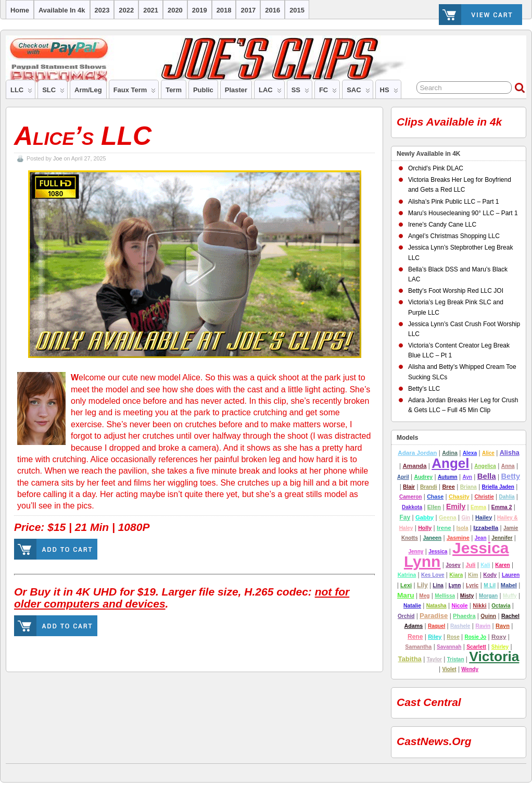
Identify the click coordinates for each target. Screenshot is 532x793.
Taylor (434, 659)
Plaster (236, 90)
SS (300, 92)
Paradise (434, 616)
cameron (410, 497)
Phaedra (464, 616)
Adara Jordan (417, 453)
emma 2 (502, 507)
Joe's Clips (10, 770)
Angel (450, 463)
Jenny (416, 552)
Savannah (449, 647)
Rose (453, 637)
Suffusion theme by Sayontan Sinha (521, 770)
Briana (468, 487)
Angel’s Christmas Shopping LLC (454, 236)
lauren (511, 575)
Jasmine (458, 538)
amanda (414, 466)
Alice (488, 453)
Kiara (456, 575)
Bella (487, 476)
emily (456, 506)
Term (174, 90)
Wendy (470, 669)
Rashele (460, 626)
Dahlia (507, 497)
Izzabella (486, 528)
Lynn (455, 585)
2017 (248, 10)
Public (203, 90)
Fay (405, 517)
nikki (479, 605)
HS (389, 92)
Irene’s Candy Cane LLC (442, 225)
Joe (58, 158)
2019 (200, 10)
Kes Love (433, 575)
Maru (406, 595)
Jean (481, 538)
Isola (463, 528)
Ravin (483, 626)
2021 (151, 10)
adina (450, 453)
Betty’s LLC (424, 389)
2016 (273, 10)
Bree (448, 487)
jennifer (502, 538)
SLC (53, 92)
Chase (435, 497)
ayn (467, 477)
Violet (449, 669)
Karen (502, 565)
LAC (270, 92)
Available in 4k (62, 10)
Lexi (406, 585)
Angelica (485, 466)
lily (422, 585)
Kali (485, 565)
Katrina (407, 575)
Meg (424, 596)
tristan (456, 659)
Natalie (412, 606)
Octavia (501, 606)
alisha (510, 453)
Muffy (510, 596)
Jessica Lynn (457, 555)
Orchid (406, 616)
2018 (224, 10)
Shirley (500, 647)
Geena (448, 517)
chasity (459, 497)
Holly (425, 528)
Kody (490, 575)
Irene (444, 528)
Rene (415, 637)
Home (20, 10)
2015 (297, 10)
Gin (466, 518)
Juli (470, 565)
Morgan (488, 596)
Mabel (509, 585)
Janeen (433, 538)
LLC (21, 92)
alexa (470, 453)
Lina (438, 585)
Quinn (488, 616)
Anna (508, 466)
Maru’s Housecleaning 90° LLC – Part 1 (463, 213)
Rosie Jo (476, 637)
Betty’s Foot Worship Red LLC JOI (456, 291)
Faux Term (135, 92)
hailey (484, 517)
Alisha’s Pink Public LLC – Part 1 (454, 202)
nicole (459, 606)
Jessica (438, 552)
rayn (503, 626)
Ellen (434, 507)
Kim (473, 575)
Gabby (425, 517)
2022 (126, 10)
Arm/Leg (88, 90)
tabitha (410, 659)
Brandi (429, 487)
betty (510, 476)
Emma (478, 507)
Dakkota (412, 507)
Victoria (494, 656)
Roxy (499, 636)
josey (453, 565)
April (403, 477)
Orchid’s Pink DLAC (436, 168)
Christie (484, 497)
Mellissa (445, 596)
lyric (472, 585)
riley (435, 637)
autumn (448, 477)
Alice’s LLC (83, 136)
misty (467, 596)
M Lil (490, 585)
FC (328, 92)
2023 (102, 10)
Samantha (418, 647)
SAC (358, 92)
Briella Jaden (498, 487)
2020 (175, 10)
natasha (436, 606)
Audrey (423, 477)
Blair (409, 487)
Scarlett (476, 647)
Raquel (436, 626)
